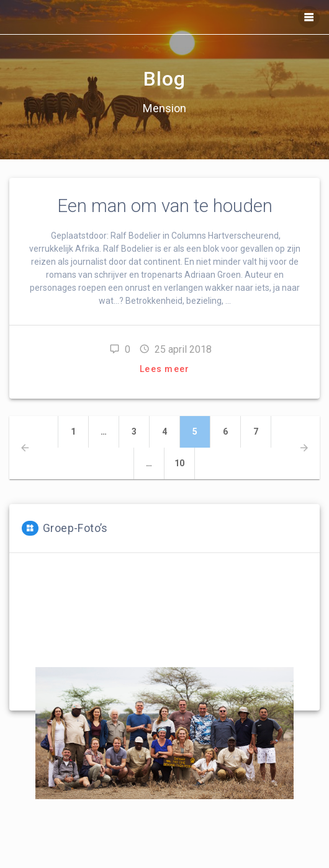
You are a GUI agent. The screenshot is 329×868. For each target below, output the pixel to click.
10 (185, 463)
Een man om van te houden (165, 206)
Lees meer (164, 369)
